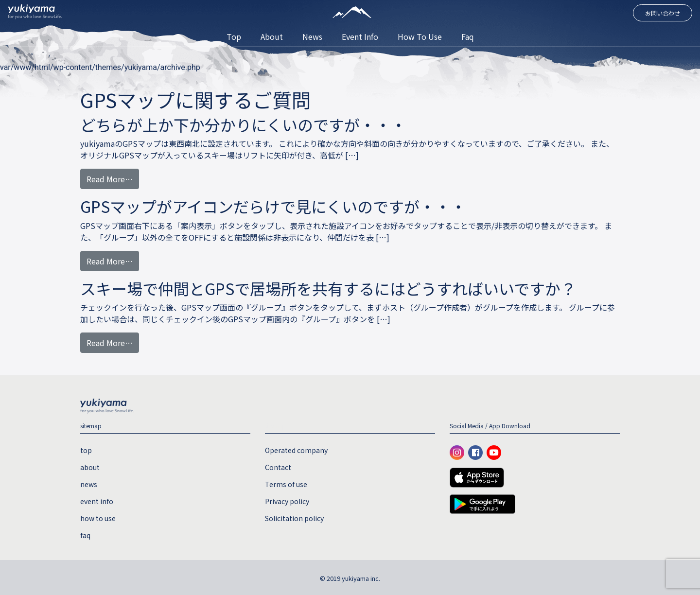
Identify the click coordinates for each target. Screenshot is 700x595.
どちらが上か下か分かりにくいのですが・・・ (243, 124)
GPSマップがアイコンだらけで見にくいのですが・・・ (273, 206)
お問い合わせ (663, 13)
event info (360, 36)
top (234, 36)
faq (468, 36)
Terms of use (286, 484)
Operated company (296, 450)
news (312, 36)
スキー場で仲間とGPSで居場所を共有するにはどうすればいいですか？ (328, 288)
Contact (278, 467)
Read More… (110, 179)
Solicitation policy (294, 518)
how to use (420, 36)
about (272, 36)
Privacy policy (287, 501)
